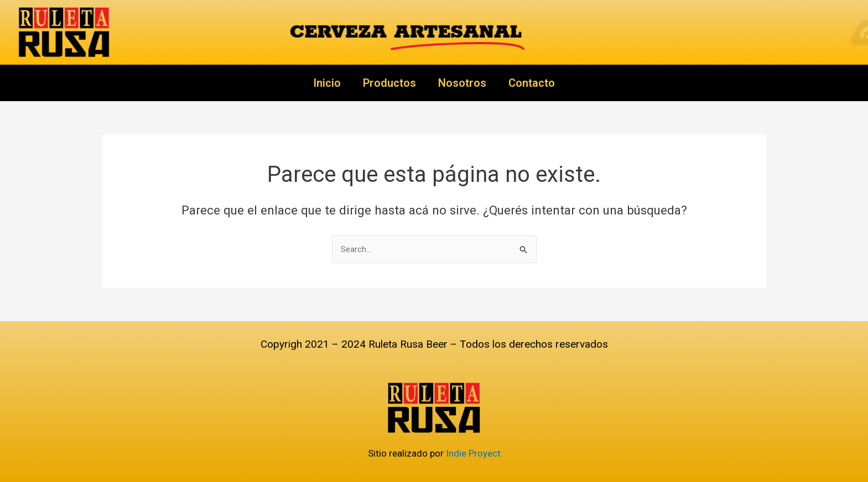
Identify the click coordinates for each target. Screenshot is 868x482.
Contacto (532, 83)
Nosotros (462, 83)
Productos (389, 83)
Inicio (327, 83)
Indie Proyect (473, 453)
